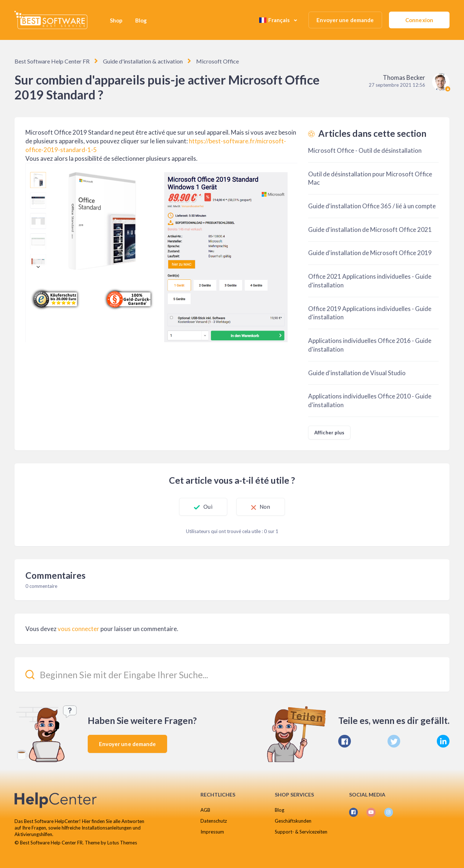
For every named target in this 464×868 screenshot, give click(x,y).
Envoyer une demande (345, 20)
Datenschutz (214, 821)
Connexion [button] (419, 20)
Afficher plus (329, 432)
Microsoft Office (217, 61)
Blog (141, 20)
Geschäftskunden (293, 821)
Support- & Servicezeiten (301, 832)
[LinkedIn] (443, 741)
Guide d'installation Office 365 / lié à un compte (372, 206)
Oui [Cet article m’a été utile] (207, 507)
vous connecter (78, 629)
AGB (205, 810)
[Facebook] (345, 741)
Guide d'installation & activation (143, 61)
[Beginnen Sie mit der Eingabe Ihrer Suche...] (232, 674)
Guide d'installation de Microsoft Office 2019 (370, 253)
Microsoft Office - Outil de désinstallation (365, 150)
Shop (116, 20)
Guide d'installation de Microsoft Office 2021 (370, 230)
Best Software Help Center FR (52, 61)
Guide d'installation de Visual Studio (357, 372)
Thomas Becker (404, 77)
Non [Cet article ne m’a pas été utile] (265, 507)
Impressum (212, 832)
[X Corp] (394, 741)
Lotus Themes (122, 843)
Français (275, 20)
